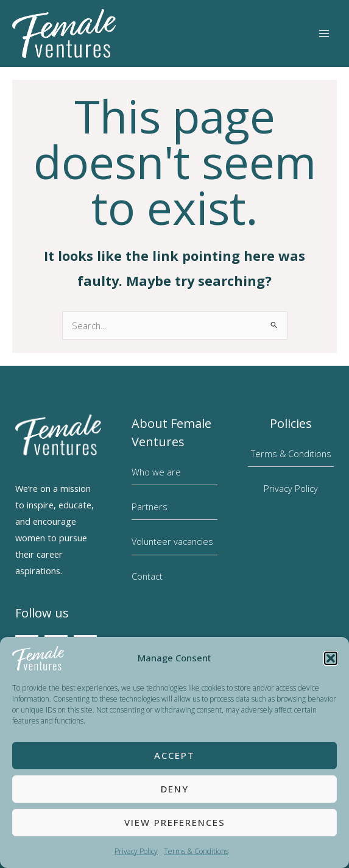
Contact (147, 576)
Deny (175, 789)
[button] (331, 658)
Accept (174, 755)
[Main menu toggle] (324, 34)
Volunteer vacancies (172, 541)
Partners (150, 507)
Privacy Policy (136, 851)
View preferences (175, 822)
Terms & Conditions (196, 851)
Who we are (156, 472)
